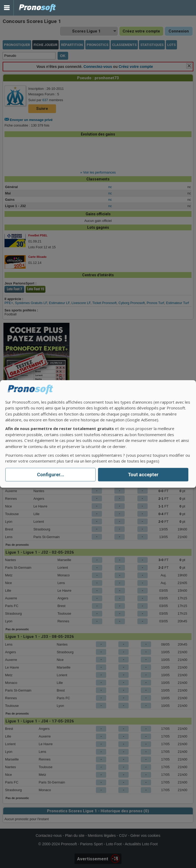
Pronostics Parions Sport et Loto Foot (38, 8)
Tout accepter (143, 475)
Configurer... (51, 475)
